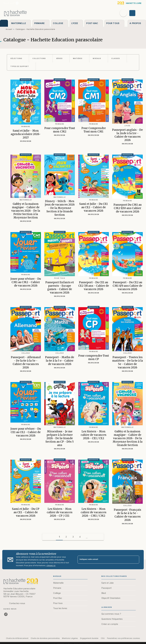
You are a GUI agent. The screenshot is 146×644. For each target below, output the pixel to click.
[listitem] (17, 3)
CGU (103, 638)
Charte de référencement (17, 638)
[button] (18, 58)
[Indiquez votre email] (105, 560)
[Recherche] (123, 13)
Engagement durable (89, 638)
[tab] (4, 23)
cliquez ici (51, 565)
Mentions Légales (70, 638)
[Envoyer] (136, 560)
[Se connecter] (136, 13)
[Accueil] (15, 13)
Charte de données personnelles (45, 638)
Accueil (9, 29)
